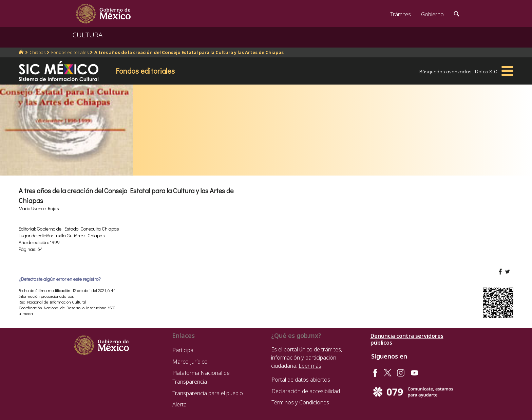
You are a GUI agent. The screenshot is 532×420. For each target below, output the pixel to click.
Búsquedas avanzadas (445, 71)
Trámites (401, 14)
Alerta (179, 404)
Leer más (310, 366)
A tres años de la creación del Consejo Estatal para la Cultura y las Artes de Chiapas (189, 52)
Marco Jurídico (190, 362)
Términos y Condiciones (300, 402)
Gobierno (432, 14)
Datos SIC (486, 71)
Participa (183, 350)
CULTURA (88, 35)
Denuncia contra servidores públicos (407, 339)
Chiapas (37, 52)
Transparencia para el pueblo (208, 393)
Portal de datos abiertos (301, 380)
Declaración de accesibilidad (306, 391)
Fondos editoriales (70, 52)
